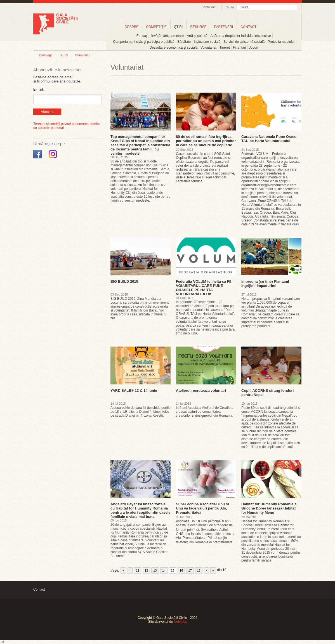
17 (190, 570)
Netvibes (181, 622)
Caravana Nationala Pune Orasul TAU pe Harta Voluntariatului (269, 139)
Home (114, 27)
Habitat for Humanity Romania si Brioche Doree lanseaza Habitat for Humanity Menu (269, 508)
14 (164, 570)
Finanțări (240, 48)
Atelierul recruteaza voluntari (201, 391)
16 (181, 570)
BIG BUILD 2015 (124, 281)
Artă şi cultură (197, 36)
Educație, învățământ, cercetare (160, 36)
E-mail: (38, 89)
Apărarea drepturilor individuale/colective (241, 36)
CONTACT (248, 27)
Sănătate (184, 42)
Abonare (47, 112)
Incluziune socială (207, 42)
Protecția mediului (281, 42)
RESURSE (198, 27)
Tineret (225, 48)
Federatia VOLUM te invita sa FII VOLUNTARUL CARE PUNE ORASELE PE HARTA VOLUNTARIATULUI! (204, 288)
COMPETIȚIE (156, 27)
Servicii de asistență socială (244, 42)
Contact (39, 589)
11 (138, 570)
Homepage (45, 55)
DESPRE (132, 27)
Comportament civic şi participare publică (144, 42)
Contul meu (209, 7)
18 (199, 570)
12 (146, 570)
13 (155, 570)
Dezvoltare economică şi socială (174, 48)
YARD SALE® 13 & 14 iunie (134, 391)
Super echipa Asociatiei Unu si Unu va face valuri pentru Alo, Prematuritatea (202, 508)
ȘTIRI (64, 55)
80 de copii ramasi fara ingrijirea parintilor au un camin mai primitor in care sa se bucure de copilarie (206, 141)
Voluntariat (208, 48)
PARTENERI (223, 27)
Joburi (254, 48)
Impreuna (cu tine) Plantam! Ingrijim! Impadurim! (265, 284)
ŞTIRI (179, 27)
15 (173, 570)
